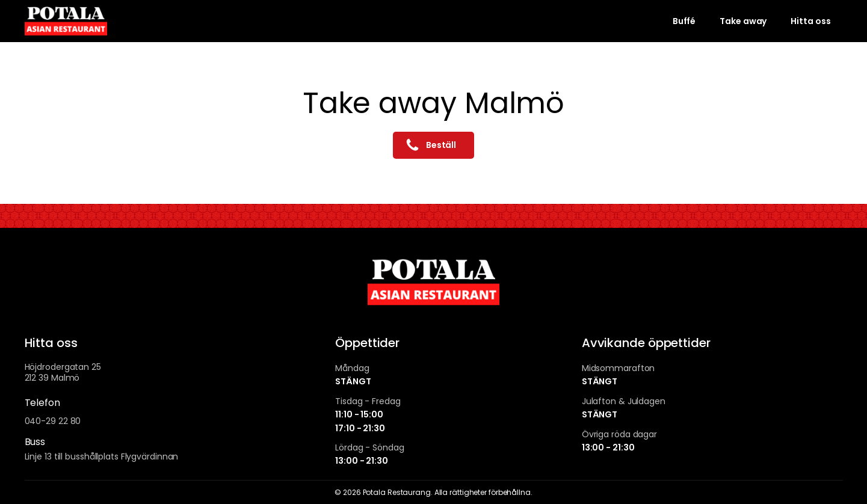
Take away (743, 21)
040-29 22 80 (53, 421)
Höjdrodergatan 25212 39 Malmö (63, 372)
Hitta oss (810, 21)
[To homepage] (66, 21)
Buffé (684, 21)
